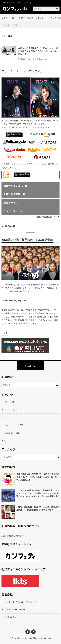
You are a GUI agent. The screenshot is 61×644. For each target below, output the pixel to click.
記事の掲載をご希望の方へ (14, 536)
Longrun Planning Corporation (38, 638)
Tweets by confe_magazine (14, 301)
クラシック (10, 417)
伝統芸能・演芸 (12, 433)
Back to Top (30, 366)
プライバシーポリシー (15, 610)
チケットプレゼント (14, 211)
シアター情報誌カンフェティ (32, 18)
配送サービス (11, 203)
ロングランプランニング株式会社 (20, 602)
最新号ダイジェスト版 (16, 186)
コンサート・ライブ (14, 425)
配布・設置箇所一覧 (14, 194)
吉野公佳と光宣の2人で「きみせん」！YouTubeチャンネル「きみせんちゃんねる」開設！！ (38, 51)
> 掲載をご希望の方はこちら (47, 217)
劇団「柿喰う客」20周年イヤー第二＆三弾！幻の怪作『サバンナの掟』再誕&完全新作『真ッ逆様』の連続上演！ (38, 477)
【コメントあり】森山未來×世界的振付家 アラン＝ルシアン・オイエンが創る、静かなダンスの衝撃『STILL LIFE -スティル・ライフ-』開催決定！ (38, 493)
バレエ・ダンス (12, 410)
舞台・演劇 (10, 402)
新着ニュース (8, 18)
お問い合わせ (11, 617)
